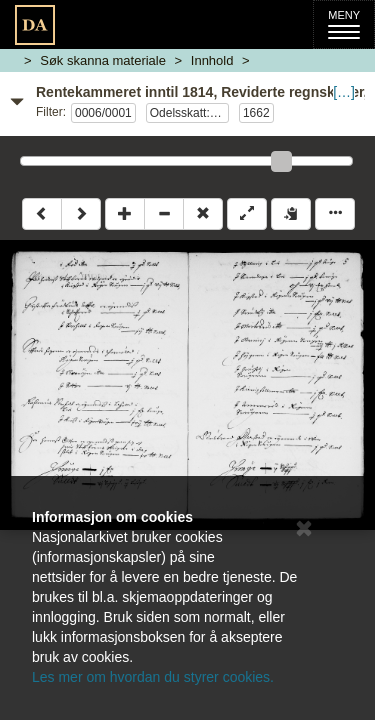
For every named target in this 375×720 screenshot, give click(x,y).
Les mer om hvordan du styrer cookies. (153, 677)
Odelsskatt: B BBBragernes (189, 113)
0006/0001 (103, 113)
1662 (256, 113)
